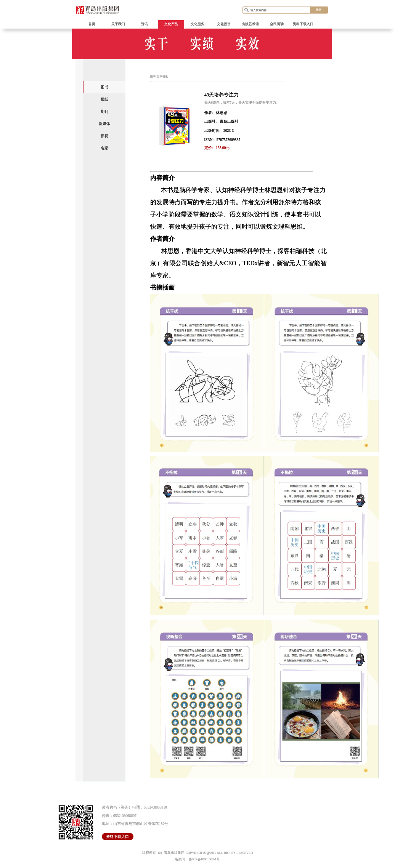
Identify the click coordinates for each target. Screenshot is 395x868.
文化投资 (224, 24)
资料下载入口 (303, 24)
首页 (92, 24)
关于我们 (118, 24)
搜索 (319, 10)
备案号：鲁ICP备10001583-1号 (197, 859)
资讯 (145, 24)
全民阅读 (277, 24)
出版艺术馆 (250, 24)
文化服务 (197, 24)
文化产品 (171, 24)
